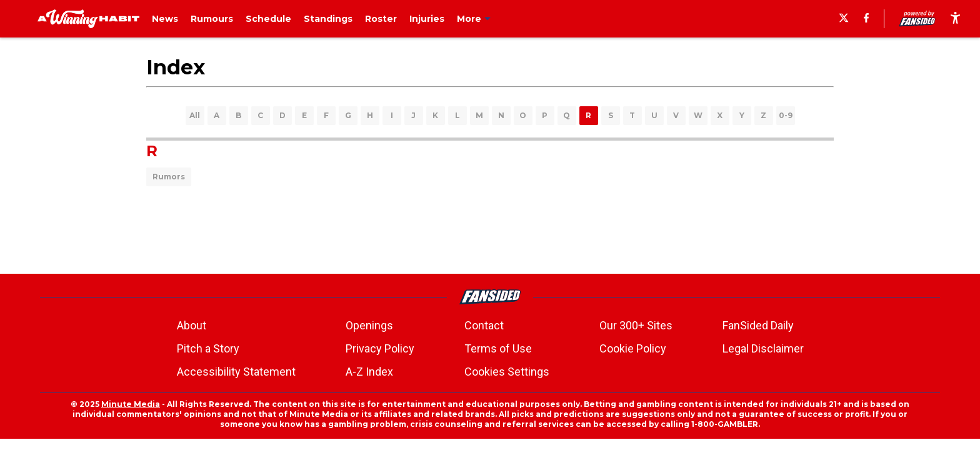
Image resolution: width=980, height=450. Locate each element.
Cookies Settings (507, 372)
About (192, 325)
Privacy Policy (380, 348)
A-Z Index (369, 372)
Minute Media (131, 404)
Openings (369, 325)
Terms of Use (498, 348)
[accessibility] (955, 19)
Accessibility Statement (236, 372)
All (195, 115)
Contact (484, 325)
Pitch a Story (208, 348)
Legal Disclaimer (763, 348)
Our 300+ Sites (636, 325)
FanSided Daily (758, 325)
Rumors (169, 177)
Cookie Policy (633, 348)
